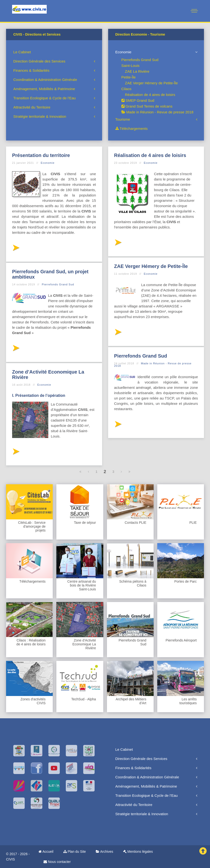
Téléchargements (132, 129)
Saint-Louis (131, 66)
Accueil (46, 852)
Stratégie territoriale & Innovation (40, 116)
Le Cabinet (22, 52)
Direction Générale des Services (39, 61)
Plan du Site (75, 852)
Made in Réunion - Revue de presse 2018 (157, 112)
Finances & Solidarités (31, 70)
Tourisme (123, 119)
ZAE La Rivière (137, 71)
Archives (105, 852)
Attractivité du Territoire (32, 107)
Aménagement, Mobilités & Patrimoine (44, 89)
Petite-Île (129, 77)
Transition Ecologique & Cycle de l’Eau (45, 98)
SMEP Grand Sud (138, 100)
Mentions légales (138, 852)
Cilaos (127, 89)
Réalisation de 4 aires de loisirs (150, 95)
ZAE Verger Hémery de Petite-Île (151, 83)
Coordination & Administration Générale (45, 80)
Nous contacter (57, 862)
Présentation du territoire (41, 155)
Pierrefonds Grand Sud (140, 60)
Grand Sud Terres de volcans (147, 106)
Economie (124, 52)
